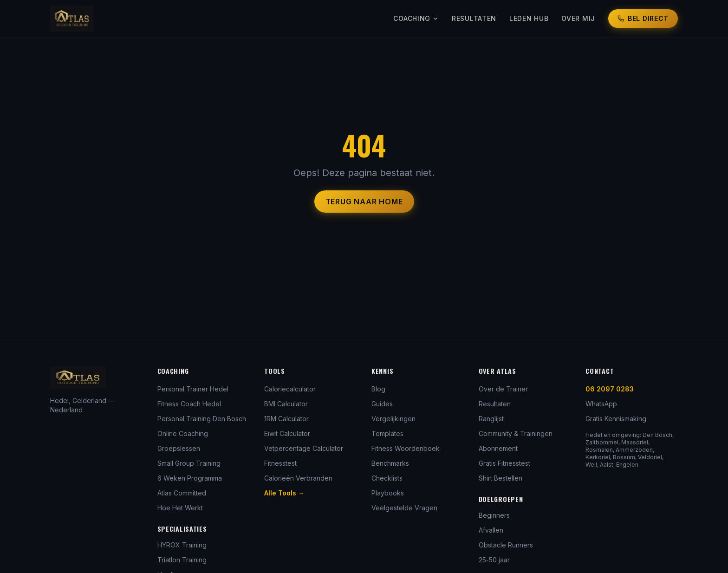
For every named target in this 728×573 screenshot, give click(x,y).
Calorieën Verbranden (298, 478)
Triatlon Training (182, 560)
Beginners (494, 515)
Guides (382, 404)
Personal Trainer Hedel (193, 389)
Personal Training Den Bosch (202, 419)
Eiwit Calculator (287, 433)
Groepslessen (179, 448)
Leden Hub (529, 18)
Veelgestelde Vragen (404, 508)
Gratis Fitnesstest (504, 463)
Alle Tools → (284, 493)
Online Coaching (183, 433)
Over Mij (578, 18)
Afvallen (491, 530)
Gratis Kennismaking (616, 419)
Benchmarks (390, 463)
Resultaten (474, 18)
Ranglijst (491, 419)
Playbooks (388, 493)
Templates (387, 433)
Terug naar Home (364, 202)
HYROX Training (182, 545)
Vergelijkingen (393, 419)
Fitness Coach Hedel (189, 404)
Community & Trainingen (516, 433)
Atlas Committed (182, 493)
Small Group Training (189, 463)
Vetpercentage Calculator (304, 448)
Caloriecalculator (290, 389)
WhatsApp (601, 404)
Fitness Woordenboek (406, 448)
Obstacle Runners (506, 545)
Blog (378, 389)
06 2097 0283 (610, 389)
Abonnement (498, 448)
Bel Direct (643, 18)
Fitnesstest (280, 463)
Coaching (416, 18)
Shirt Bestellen (500, 478)
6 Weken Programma (190, 478)
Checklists (387, 478)
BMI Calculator (286, 404)
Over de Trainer (503, 389)
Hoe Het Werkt (180, 508)
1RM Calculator (286, 419)
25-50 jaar (494, 560)
